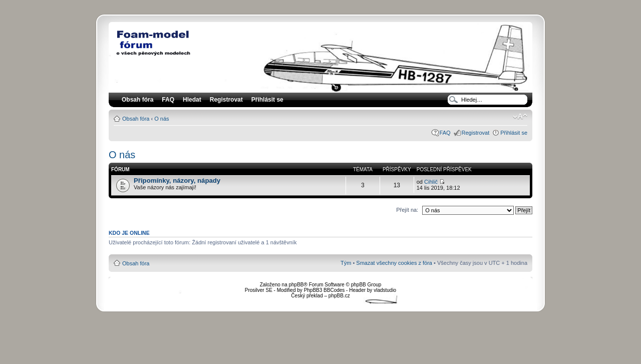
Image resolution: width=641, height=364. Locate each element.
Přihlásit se (514, 133)
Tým (346, 263)
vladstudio (385, 290)
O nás (162, 119)
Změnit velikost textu (520, 117)
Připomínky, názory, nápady (177, 180)
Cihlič (431, 182)
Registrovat (226, 100)
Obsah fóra (136, 119)
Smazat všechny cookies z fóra (394, 263)
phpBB (296, 285)
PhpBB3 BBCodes (325, 290)
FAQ (445, 133)
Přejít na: (407, 210)
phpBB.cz (339, 296)
